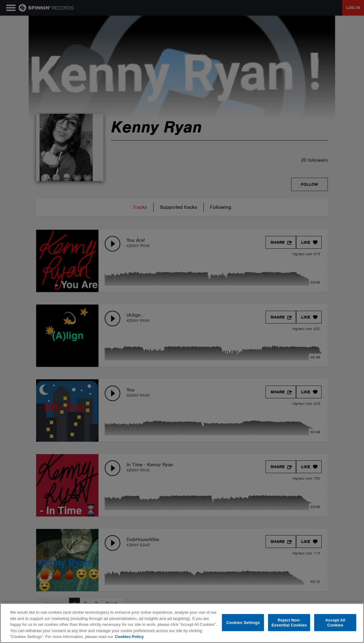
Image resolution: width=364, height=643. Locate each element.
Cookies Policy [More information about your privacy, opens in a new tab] (129, 637)
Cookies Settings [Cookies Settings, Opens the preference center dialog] (243, 623)
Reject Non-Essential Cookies (289, 623)
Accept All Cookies (335, 623)
